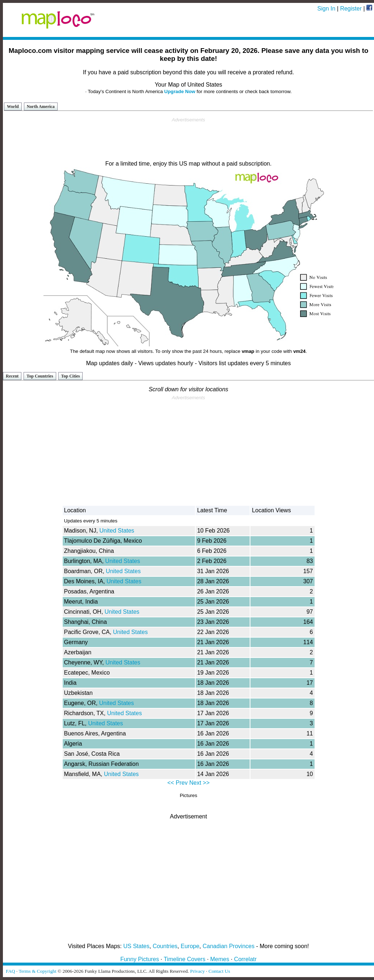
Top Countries (40, 376)
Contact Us (219, 971)
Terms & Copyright (37, 971)
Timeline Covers (185, 959)
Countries (165, 946)
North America (41, 107)
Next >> (199, 783)
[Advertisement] (188, 139)
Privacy (198, 971)
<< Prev (178, 783)
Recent (12, 376)
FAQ (11, 971)
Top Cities (71, 376)
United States (117, 531)
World (13, 107)
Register (351, 9)
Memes (220, 959)
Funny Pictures (140, 959)
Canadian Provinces (228, 946)
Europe (190, 946)
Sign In (327, 9)
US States (136, 946)
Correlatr (245, 959)
